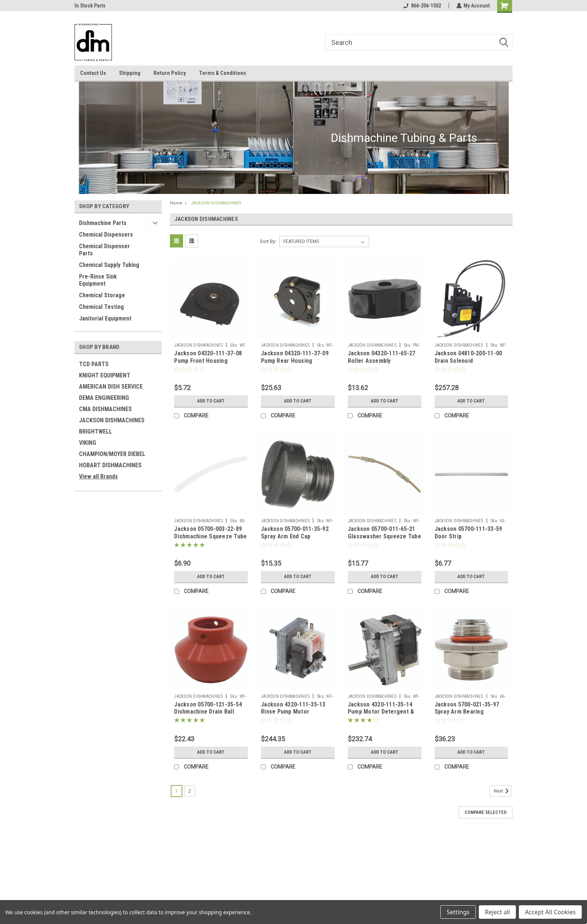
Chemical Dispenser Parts (104, 250)
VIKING (88, 443)
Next (503, 791)
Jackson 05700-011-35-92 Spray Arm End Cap (295, 533)
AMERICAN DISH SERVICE (111, 387)
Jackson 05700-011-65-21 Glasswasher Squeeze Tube (384, 533)
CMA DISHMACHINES (105, 409)
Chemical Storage (102, 295)
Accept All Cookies (550, 912)
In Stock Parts (90, 6)
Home (176, 203)
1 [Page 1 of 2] (177, 791)
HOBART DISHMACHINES (110, 465)
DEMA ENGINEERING (104, 398)
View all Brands (98, 476)
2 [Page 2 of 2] (190, 791)
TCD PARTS (94, 364)
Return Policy (170, 73)
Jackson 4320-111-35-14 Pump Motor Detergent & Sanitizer (381, 712)
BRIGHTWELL (95, 431)
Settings (458, 912)
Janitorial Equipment (105, 318)
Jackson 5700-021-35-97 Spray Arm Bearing (467, 708)
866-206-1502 (422, 6)
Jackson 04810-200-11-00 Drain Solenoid (469, 357)
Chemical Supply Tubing (109, 265)
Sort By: (268, 241)
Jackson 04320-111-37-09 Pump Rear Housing (295, 357)
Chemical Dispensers (106, 235)
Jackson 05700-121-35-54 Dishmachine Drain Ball (208, 708)
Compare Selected (486, 812)
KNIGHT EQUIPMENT (105, 375)
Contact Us (93, 73)
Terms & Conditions (223, 73)
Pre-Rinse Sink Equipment (98, 280)
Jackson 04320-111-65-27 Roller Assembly (382, 357)
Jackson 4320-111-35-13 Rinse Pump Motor (293, 708)
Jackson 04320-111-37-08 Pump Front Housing (208, 357)
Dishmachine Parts (103, 223)
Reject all (497, 912)
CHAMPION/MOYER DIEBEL (112, 454)
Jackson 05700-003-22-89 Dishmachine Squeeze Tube (210, 533)
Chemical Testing (101, 307)
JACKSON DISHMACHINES (112, 420)
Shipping (130, 73)
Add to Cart (211, 401)
